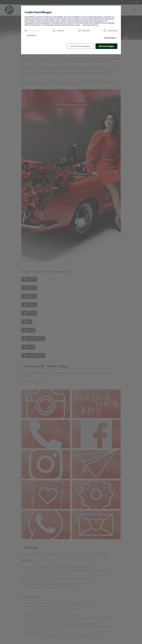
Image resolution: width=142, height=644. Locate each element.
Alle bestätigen (106, 46)
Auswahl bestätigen (80, 46)
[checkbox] (26, 30)
